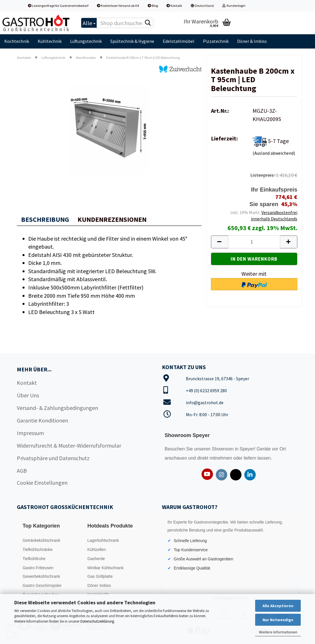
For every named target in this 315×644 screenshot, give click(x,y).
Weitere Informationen (278, 632)
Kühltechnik (50, 41)
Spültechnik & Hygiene (132, 41)
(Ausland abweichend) (274, 153)
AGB (22, 471)
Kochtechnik (17, 41)
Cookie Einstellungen (42, 483)
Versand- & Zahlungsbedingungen (57, 408)
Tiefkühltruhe (34, 559)
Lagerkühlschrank (103, 540)
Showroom (223, 449)
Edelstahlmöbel (179, 41)
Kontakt (174, 6)
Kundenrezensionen (112, 219)
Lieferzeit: (224, 138)
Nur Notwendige (278, 620)
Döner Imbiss (99, 585)
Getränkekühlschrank (41, 540)
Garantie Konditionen (42, 420)
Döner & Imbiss (252, 41)
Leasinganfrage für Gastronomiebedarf (58, 6)
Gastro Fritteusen (38, 568)
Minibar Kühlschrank (106, 568)
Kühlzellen (97, 550)
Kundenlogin (234, 6)
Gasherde (96, 559)
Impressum (30, 433)
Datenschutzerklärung (97, 621)
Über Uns (28, 395)
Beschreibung (45, 219)
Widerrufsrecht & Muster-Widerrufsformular (69, 445)
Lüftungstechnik (86, 41)
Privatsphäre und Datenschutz (53, 458)
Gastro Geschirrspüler (42, 585)
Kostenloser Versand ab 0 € (118, 6)
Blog (153, 6)
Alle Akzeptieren (278, 606)
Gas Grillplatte (100, 576)
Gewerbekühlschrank (41, 576)
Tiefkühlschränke (37, 550)
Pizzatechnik (216, 41)
